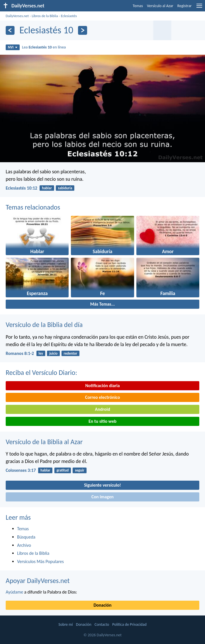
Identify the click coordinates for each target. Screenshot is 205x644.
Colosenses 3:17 (21, 470)
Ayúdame (14, 592)
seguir (80, 470)
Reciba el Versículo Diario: (41, 372)
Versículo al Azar (160, 6)
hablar (47, 188)
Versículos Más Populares (40, 561)
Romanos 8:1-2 (20, 353)
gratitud (62, 470)
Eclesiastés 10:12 (21, 188)
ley (41, 353)
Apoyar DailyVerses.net (38, 581)
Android (102, 409)
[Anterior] (10, 30)
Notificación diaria (102, 386)
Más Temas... (103, 304)
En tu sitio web (102, 421)
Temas (138, 6)
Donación (103, 605)
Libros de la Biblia (45, 16)
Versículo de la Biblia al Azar (44, 442)
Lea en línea (44, 47)
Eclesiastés (69, 16)
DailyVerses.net (17, 16)
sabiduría (65, 188)
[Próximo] (82, 30)
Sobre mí (65, 624)
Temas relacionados (33, 207)
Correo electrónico (103, 397)
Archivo (24, 545)
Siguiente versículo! (102, 485)
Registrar (184, 6)
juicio (53, 353)
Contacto (102, 624)
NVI (13, 47)
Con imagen (102, 497)
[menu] (199, 8)
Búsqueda (26, 537)
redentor (70, 353)
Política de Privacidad (129, 624)
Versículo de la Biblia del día (44, 325)
